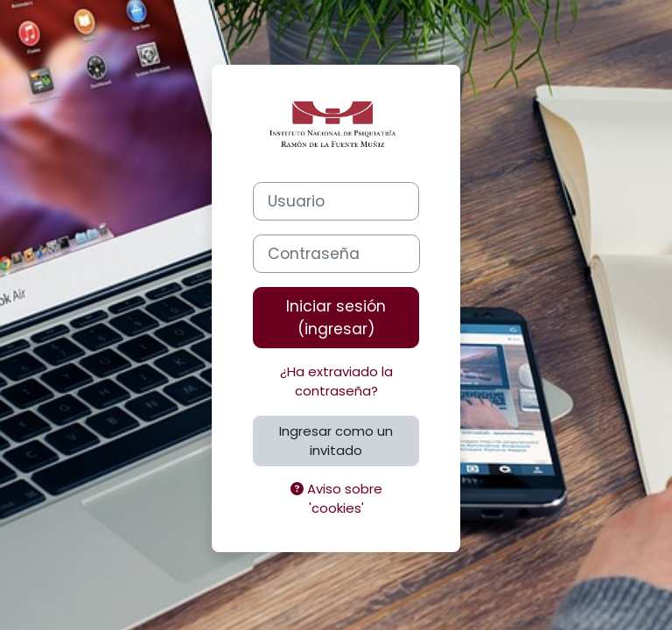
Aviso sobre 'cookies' (336, 498)
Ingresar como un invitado (336, 441)
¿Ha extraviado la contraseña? (336, 381)
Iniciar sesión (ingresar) (336, 318)
